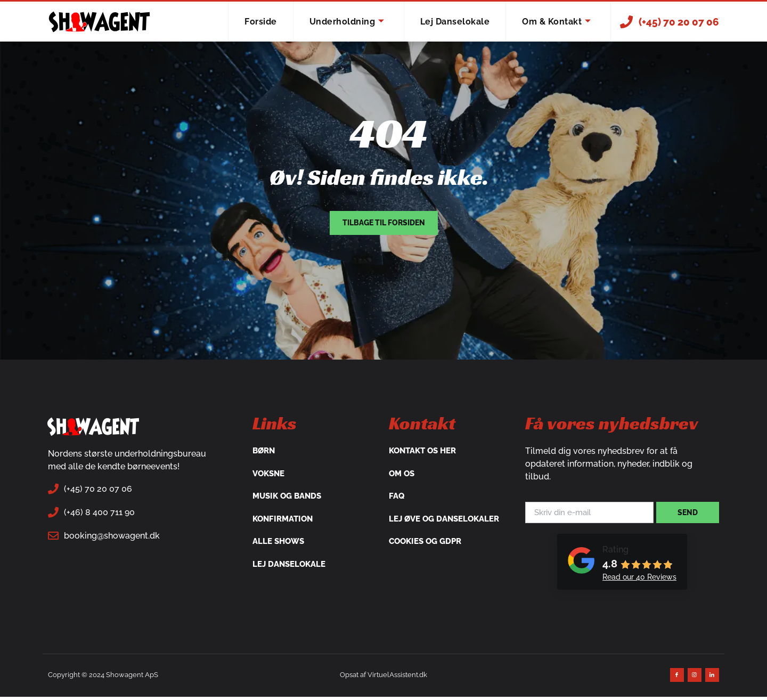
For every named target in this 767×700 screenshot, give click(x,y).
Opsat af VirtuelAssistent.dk (383, 677)
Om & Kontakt (557, 22)
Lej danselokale (455, 22)
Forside (261, 22)
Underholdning (347, 22)
